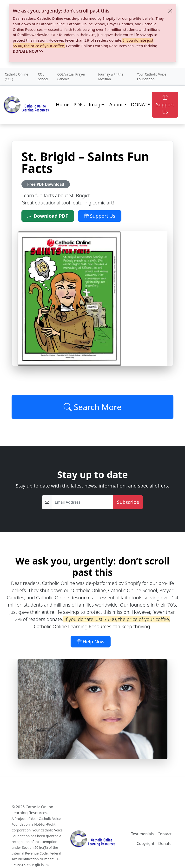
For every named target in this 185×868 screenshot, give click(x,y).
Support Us (165, 105)
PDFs (79, 105)
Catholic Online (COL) (17, 77)
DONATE (140, 105)
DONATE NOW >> (28, 51)
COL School (43, 77)
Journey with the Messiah (111, 77)
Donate (165, 843)
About (116, 105)
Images (97, 105)
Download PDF (48, 216)
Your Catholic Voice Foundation (152, 77)
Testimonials (142, 834)
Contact (165, 834)
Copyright (145, 843)
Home (63, 105)
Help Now (91, 642)
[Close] (170, 11)
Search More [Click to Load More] (92, 407)
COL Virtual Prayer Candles (71, 77)
